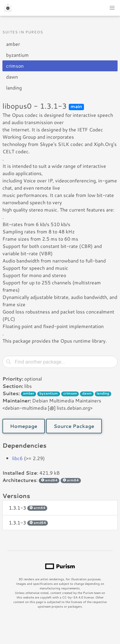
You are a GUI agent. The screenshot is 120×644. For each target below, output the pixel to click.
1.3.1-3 (28, 508)
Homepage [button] (24, 426)
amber (13, 44)
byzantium (17, 55)
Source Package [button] (74, 426)
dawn (12, 77)
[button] (112, 8)
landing (14, 88)
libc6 (17, 458)
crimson (15, 66)
